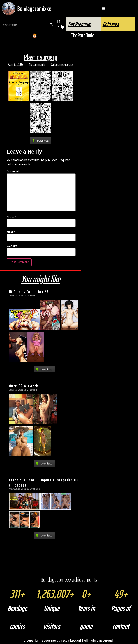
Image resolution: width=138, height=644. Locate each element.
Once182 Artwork (24, 386)
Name (11, 217)
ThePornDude (83, 35)
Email (11, 232)
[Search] (51, 25)
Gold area (111, 24)
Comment (14, 172)
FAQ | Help (61, 24)
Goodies (69, 64)
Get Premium (80, 24)
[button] (104, 9)
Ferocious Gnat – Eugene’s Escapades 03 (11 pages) (44, 483)
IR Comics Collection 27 (29, 292)
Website (12, 246)
